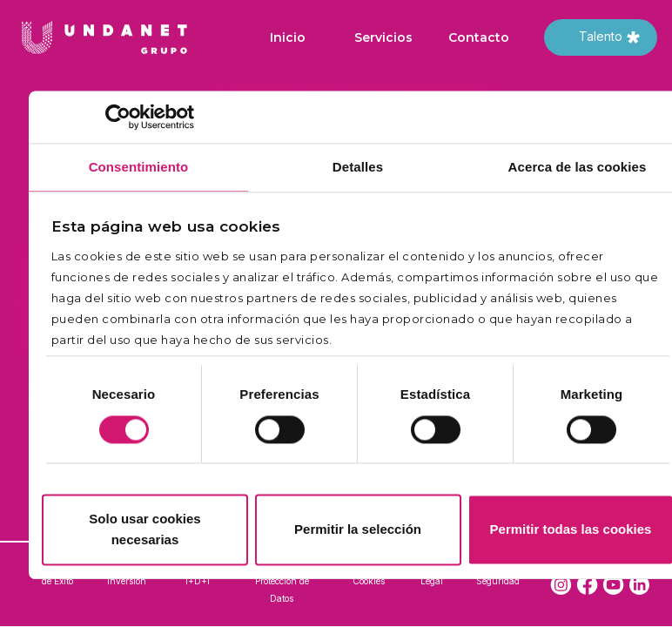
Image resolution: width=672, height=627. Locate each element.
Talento (601, 36)
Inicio (288, 37)
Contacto (479, 37)
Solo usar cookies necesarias (144, 530)
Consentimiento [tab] (139, 167)
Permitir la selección (358, 530)
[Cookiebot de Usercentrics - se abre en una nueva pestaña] (118, 117)
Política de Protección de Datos (282, 581)
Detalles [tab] (358, 167)
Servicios (383, 37)
